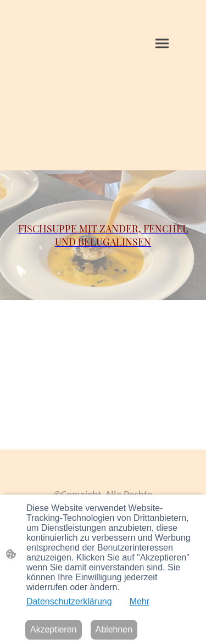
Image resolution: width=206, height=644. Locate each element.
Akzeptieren (54, 629)
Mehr (140, 601)
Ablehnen (114, 629)
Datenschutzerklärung (69, 601)
